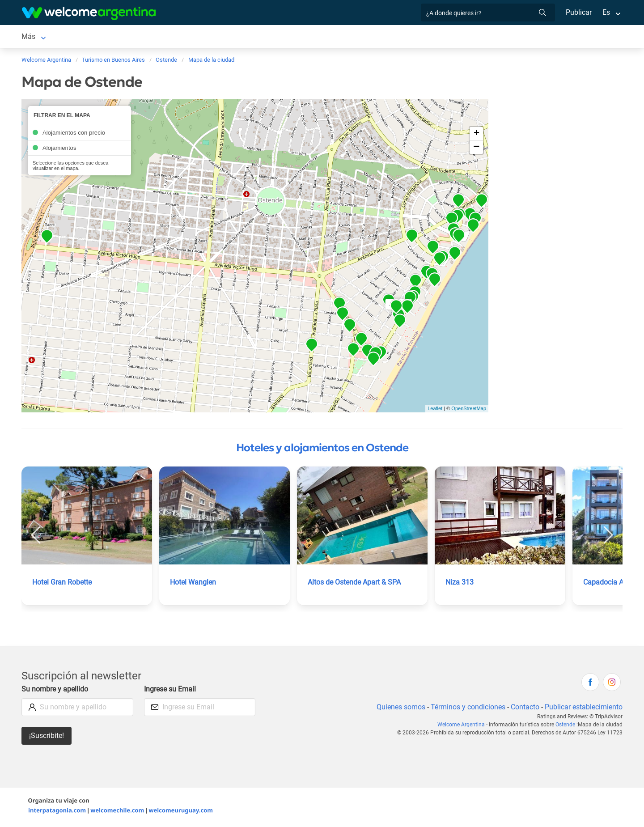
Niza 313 (460, 584)
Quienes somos (398, 709)
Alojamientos (85, 37)
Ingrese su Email (171, 691)
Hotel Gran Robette (63, 584)
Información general (333, 37)
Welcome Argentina (463, 726)
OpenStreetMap (469, 410)
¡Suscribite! (47, 737)
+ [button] (477, 136)
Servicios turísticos (165, 37)
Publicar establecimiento (583, 709)
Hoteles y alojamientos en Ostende (322, 450)
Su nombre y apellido (55, 691)
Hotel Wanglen (193, 584)
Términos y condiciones (466, 709)
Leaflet (435, 410)
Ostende (35, 37)
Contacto (524, 709)
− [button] (476, 149)
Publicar (578, 12)
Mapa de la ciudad (404, 37)
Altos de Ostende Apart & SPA (356, 584)
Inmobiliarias (269, 37)
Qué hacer (222, 37)
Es (606, 12)
